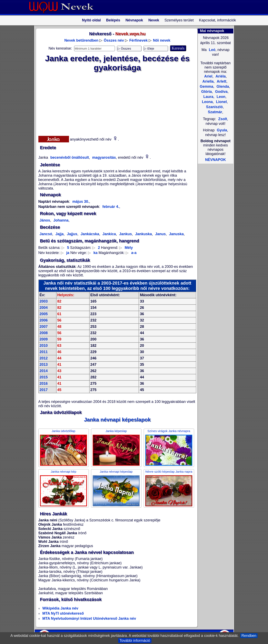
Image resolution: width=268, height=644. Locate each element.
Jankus (125, 234)
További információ (135, 641)
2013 (44, 365)
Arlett (221, 81)
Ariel (208, 76)
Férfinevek (138, 40)
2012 (44, 358)
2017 (44, 390)
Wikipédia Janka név (60, 608)
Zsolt (223, 119)
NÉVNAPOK (216, 160)
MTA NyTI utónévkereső (63, 613)
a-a (134, 253)
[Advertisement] (115, 103)
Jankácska (89, 234)
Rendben (249, 636)
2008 (44, 333)
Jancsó (46, 234)
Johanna (61, 220)
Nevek (154, 20)
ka (96, 253)
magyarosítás (104, 157)
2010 (44, 346)
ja (68, 253)
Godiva (221, 92)
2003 (44, 301)
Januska (176, 234)
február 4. (111, 207)
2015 (44, 377)
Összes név (114, 40)
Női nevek (162, 40)
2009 (44, 339)
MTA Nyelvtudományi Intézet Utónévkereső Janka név (89, 619)
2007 (44, 327)
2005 (44, 314)
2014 (44, 371)
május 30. (81, 202)
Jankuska (143, 234)
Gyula (222, 130)
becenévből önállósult (69, 157)
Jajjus (72, 234)
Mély (129, 248)
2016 (44, 384)
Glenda (222, 86)
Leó (212, 50)
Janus (160, 234)
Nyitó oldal (91, 20)
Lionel (221, 102)
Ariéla (220, 76)
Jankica (109, 234)
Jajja (59, 234)
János (45, 220)
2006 (44, 320)
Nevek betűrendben (81, 40)
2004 (44, 308)
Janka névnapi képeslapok (117, 420)
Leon (220, 97)
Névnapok (134, 20)
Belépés (113, 20)
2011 (44, 352)
